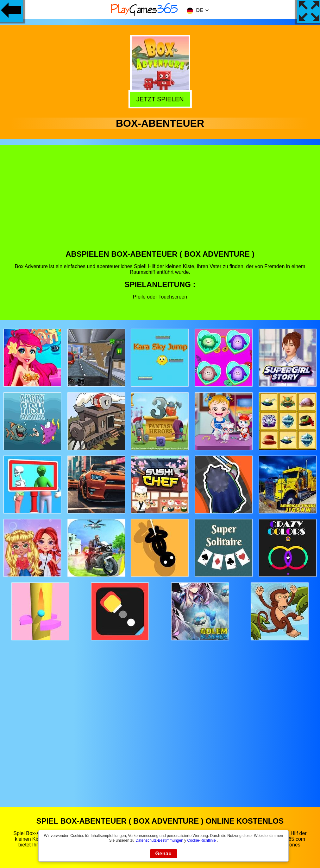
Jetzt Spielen (160, 99)
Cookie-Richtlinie (202, 840)
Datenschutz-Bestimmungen (159, 840)
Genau (164, 854)
